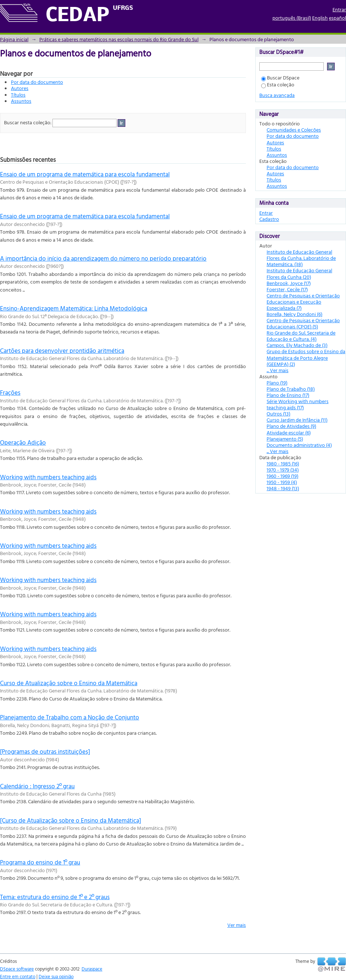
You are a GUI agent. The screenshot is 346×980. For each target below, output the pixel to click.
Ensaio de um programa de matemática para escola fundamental (85, 174)
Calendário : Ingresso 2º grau (37, 786)
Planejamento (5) (285, 439)
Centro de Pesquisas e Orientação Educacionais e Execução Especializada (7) (303, 302)
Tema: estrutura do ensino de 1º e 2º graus (55, 897)
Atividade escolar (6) (289, 432)
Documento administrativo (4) (299, 445)
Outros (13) (278, 413)
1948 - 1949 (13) (283, 488)
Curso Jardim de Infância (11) (297, 420)
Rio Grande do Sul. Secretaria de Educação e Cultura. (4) (301, 336)
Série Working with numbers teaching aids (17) (298, 404)
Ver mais (237, 925)
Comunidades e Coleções (294, 130)
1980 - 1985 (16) (283, 463)
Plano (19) (277, 382)
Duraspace (92, 969)
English (320, 18)
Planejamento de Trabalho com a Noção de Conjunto (70, 717)
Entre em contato (18, 976)
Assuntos (21, 101)
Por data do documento (37, 82)
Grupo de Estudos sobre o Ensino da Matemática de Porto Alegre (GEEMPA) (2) (306, 357)
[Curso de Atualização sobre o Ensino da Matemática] (70, 820)
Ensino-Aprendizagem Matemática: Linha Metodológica (74, 308)
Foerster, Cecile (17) (287, 289)
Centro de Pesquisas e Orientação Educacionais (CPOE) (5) (303, 323)
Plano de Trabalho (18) (291, 389)
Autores (20, 88)
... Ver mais (278, 370)
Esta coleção (278, 84)
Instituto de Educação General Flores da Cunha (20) (299, 273)
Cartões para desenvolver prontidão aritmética (62, 350)
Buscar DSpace (280, 77)
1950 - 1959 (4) (282, 482)
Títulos (18, 95)
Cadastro (269, 219)
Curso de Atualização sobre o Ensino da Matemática (69, 683)
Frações (10, 392)
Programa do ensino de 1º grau (40, 862)
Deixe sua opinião (56, 976)
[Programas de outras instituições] (45, 751)
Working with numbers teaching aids (48, 477)
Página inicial (14, 39)
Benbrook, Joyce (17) (289, 283)
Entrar (339, 9)
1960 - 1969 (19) (282, 476)
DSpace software (17, 969)
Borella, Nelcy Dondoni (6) (294, 314)
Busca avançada (277, 95)
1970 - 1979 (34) (283, 470)
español (337, 18)
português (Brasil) (292, 18)
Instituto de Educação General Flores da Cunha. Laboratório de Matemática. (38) (301, 258)
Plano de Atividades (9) (291, 426)
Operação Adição (23, 442)
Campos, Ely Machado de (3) (297, 345)
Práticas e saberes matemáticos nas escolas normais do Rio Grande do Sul (119, 39)
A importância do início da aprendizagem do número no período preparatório (103, 258)
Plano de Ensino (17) (288, 395)
